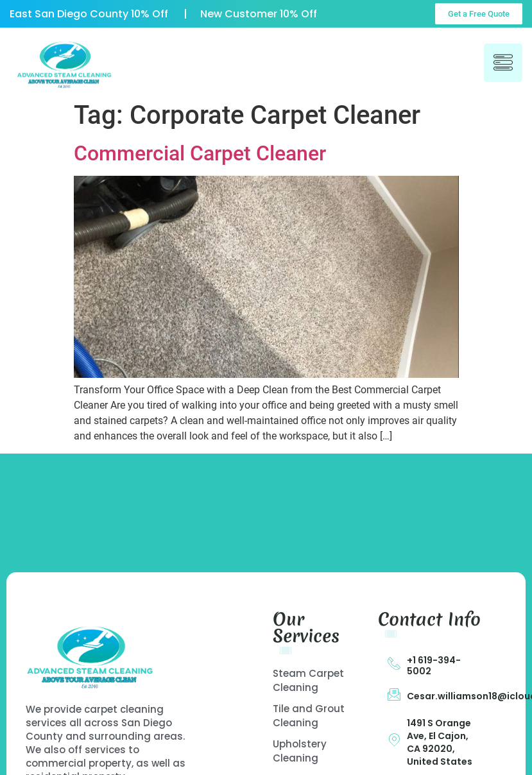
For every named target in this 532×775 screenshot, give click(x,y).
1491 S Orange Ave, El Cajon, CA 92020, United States (440, 742)
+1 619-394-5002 (434, 666)
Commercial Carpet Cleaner (200, 153)
